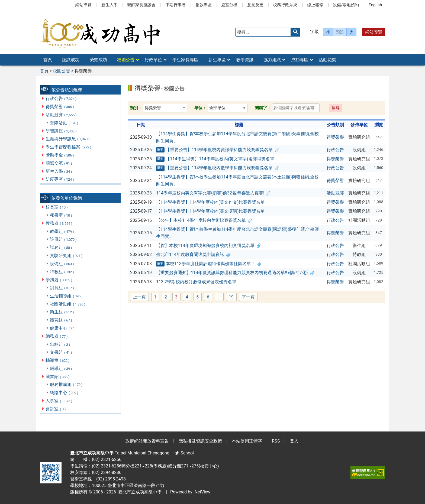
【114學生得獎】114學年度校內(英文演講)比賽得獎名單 (210, 211)
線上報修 (315, 5)
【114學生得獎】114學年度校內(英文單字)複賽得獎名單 (215, 159)
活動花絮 (327, 60)
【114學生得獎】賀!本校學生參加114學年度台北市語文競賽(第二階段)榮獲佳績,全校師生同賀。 (237, 137)
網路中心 (64, 393)
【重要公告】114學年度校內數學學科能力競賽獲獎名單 (217, 168)
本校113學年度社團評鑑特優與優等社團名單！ (209, 264)
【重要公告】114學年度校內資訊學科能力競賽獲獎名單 (217, 150)
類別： (136, 108)
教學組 (62, 231)
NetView (202, 492)
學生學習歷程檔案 (69, 147)
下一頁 (248, 297)
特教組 (62, 272)
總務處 (57, 336)
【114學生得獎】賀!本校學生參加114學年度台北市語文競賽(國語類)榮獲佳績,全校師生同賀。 (237, 233)
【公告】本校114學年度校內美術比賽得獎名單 (204, 220)
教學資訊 (245, 60)
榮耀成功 (98, 60)
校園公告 (126, 60)
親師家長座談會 (141, 5)
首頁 (48, 60)
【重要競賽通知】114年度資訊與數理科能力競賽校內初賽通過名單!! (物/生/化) (235, 273)
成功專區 (300, 60)
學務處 (59, 280)
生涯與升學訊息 (68, 139)
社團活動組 (68, 304)
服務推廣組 (67, 384)
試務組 (61, 247)
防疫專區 (60, 179)
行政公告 (61, 98)
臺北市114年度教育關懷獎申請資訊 (193, 254)
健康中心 (62, 328)
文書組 (61, 352)
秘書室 (61, 215)
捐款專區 (204, 5)
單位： (200, 108)
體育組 (61, 320)
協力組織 (272, 60)
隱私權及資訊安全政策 (200, 441)
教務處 (59, 223)
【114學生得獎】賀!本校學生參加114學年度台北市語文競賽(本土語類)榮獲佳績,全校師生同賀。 (237, 181)
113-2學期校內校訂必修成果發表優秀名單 (196, 282)
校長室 (57, 207)
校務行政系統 (285, 5)
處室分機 (229, 5)
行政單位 (153, 60)
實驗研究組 (67, 256)
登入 (294, 441)
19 (233, 297)
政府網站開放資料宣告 (147, 441)
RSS (276, 441)
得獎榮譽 (60, 107)
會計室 (56, 409)
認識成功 (71, 60)
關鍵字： (263, 108)
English (375, 5)
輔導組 (61, 368)
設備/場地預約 (346, 5)
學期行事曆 (176, 5)
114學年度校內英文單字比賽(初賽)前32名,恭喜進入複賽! (213, 193)
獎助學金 (60, 155)
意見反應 (255, 5)
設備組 (62, 264)
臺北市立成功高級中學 (139, 492)
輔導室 (58, 360)
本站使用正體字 (247, 441)
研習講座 (61, 131)
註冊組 (64, 239)
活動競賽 (61, 115)
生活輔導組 (67, 296)
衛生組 (62, 312)
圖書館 (58, 377)
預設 (340, 32)
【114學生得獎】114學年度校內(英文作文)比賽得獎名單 (210, 202)
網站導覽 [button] (374, 32)
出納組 (60, 344)
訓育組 (62, 288)
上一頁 (139, 297)
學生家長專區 (185, 60)
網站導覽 (83, 5)
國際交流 (59, 163)
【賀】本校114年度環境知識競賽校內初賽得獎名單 (208, 246)
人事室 (59, 401)
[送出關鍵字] (295, 32)
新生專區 (217, 60)
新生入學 (110, 5)
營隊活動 (64, 123)
